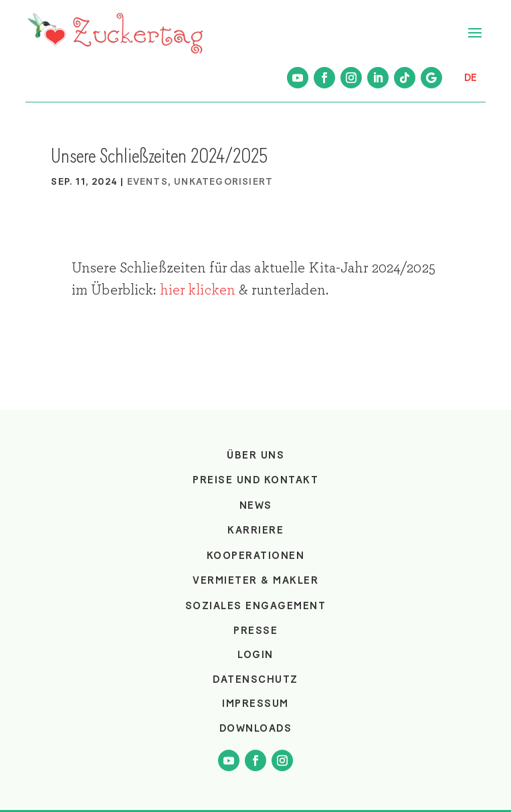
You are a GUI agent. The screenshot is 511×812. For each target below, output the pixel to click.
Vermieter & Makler (255, 580)
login (255, 655)
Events (147, 182)
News (256, 505)
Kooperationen (256, 556)
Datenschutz (255, 679)
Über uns (255, 455)
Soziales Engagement (256, 606)
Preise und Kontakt (255, 480)
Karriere (255, 530)
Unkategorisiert (223, 182)
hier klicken (198, 290)
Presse (255, 631)
